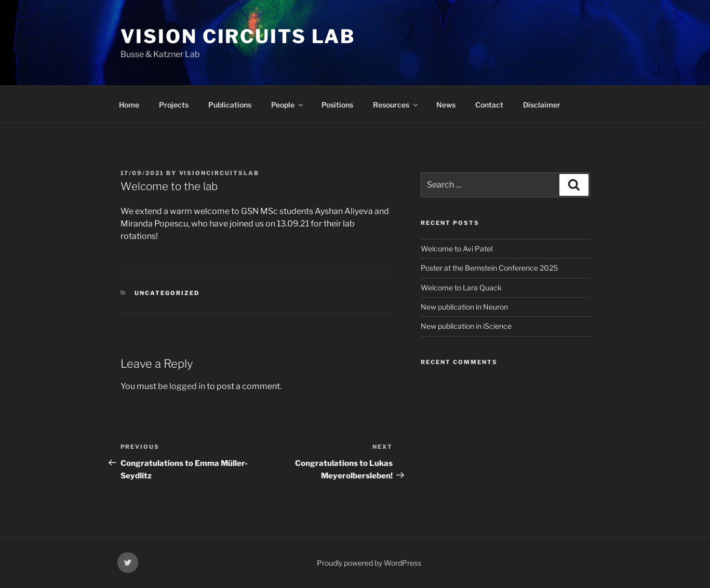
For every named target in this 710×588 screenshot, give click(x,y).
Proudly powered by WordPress (369, 563)
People (288, 105)
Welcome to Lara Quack (461, 288)
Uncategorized (167, 293)
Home (129, 105)
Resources (396, 105)
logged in (187, 386)
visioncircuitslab (219, 173)
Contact (489, 105)
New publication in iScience (466, 326)
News (446, 105)
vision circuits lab (238, 36)
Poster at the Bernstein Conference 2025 (489, 268)
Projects (174, 105)
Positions (337, 105)
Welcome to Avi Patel (457, 249)
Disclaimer (542, 105)
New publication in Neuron (464, 307)
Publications (230, 105)
